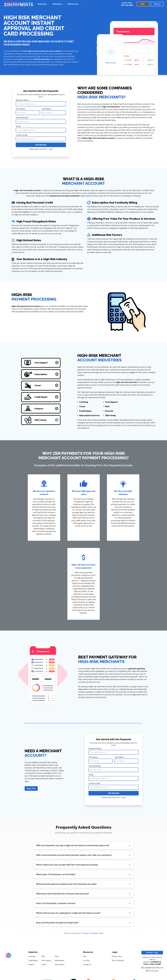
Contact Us (87, 965)
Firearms (31, 965)
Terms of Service (118, 960)
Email (18, 126)
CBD (43, 956)
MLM (57, 956)
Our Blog (86, 960)
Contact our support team (92, 933)
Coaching (32, 956)
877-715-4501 (127, 5)
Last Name (46, 109)
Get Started (41, 145)
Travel (44, 965)
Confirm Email (22, 135)
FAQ (85, 956)
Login (51, 149)
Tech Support (46, 960)
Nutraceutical (60, 960)
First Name (20, 109)
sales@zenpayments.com (152, 968)
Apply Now (31, 788)
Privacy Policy (117, 956)
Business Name (22, 100)
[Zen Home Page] (18, 4)
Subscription (59, 965)
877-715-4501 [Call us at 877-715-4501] (152, 971)
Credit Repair (33, 960)
